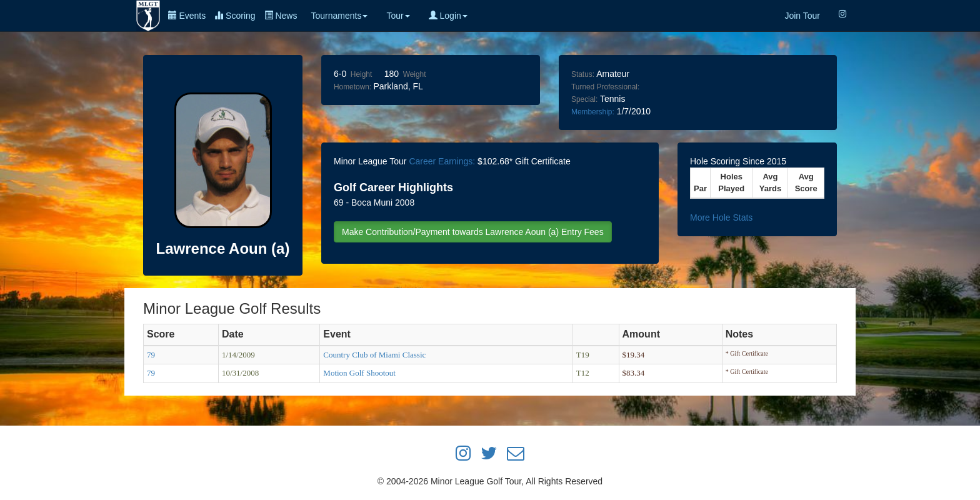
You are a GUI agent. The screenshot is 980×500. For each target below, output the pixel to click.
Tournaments (339, 16)
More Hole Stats (721, 217)
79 (151, 355)
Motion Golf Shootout (359, 373)
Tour (398, 16)
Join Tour (802, 16)
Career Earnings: (442, 161)
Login (448, 16)
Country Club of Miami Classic (374, 355)
